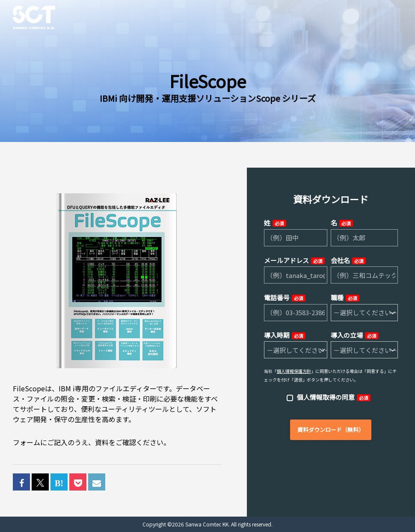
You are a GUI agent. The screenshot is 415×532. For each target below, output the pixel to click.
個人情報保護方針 (294, 371)
